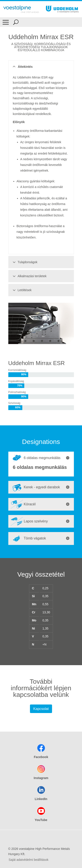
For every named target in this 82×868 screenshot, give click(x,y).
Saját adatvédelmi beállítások (29, 860)
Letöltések (22, 290)
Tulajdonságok (24, 262)
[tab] (41, 458)
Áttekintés (22, 67)
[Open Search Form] (16, 22)
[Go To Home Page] (21, 9)
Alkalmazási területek (29, 276)
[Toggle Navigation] (6, 22)
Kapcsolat (41, 709)
